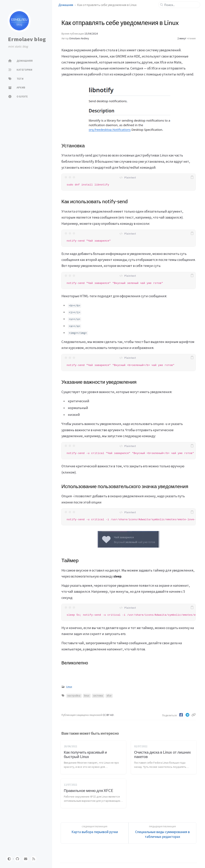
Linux (69, 687)
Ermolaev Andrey (79, 38)
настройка (74, 696)
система (98, 696)
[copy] (192, 177)
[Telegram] (188, 715)
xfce (109, 696)
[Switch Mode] (9, 859)
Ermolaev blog (27, 39)
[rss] (34, 859)
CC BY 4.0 (108, 715)
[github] (17, 859)
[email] (26, 859)
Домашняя (66, 5)
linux (87, 696)
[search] (181, 5)
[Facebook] (181, 715)
